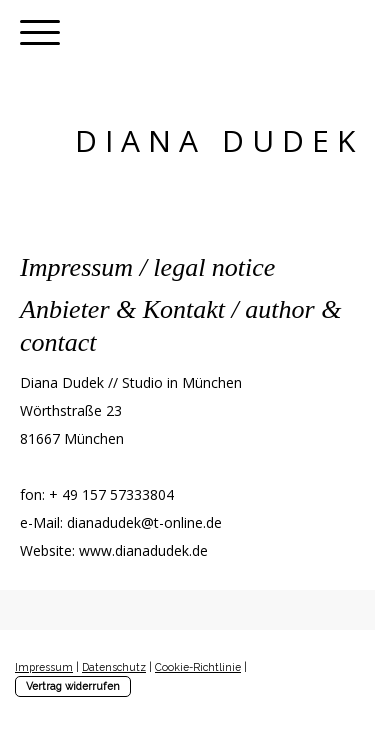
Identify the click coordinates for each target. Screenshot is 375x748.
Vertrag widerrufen (73, 686)
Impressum (44, 667)
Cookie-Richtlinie (198, 667)
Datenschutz (114, 667)
